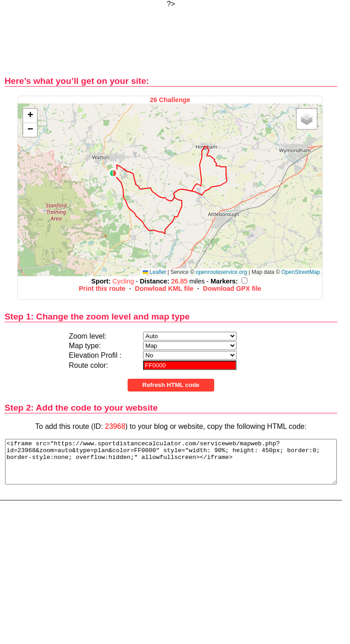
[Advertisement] (171, 37)
